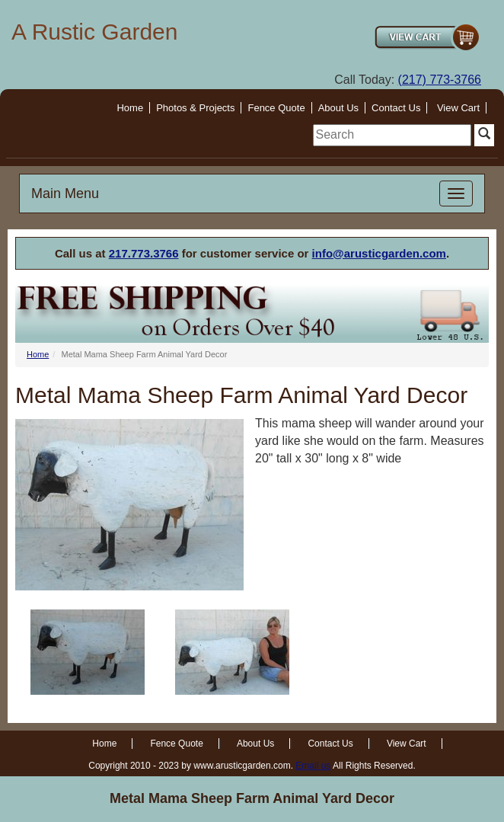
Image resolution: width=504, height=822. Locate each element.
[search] (392, 135)
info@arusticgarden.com (379, 253)
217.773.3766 (144, 253)
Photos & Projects (195, 108)
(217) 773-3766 (440, 80)
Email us (313, 766)
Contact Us (396, 108)
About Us (338, 108)
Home (130, 108)
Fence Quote (276, 108)
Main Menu (65, 194)
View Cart (458, 108)
